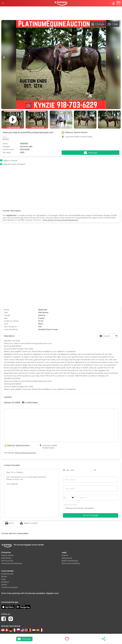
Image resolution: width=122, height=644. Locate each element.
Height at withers (11, 321)
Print (11, 523)
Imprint (65, 555)
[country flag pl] (18, 630)
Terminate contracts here (12, 563)
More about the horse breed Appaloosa (60, 220)
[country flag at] (3, 630)
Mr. (94, 470)
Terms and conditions (71, 563)
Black (41, 324)
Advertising (6, 558)
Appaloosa (43, 310)
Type (6, 312)
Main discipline (10, 327)
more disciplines (11, 329)
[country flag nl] (34, 630)
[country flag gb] (26, 630)
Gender (7, 315)
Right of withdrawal (70, 561)
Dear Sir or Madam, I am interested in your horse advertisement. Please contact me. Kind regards (31, 493)
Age (6, 318)
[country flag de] (11, 630)
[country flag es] (38, 630)
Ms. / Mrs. (69, 470)
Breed (6, 310)
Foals (3, 579)
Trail (40, 327)
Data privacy (67, 558)
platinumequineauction (25, 453)
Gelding (42, 315)
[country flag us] (22, 630)
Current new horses (9, 587)
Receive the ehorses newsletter (78, 508)
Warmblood (43, 312)
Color (6, 324)
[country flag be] (30, 630)
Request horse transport (14, 164)
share (104, 639)
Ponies (4, 576)
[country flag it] (15, 630)
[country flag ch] (7, 630)
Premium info (7, 561)
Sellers (4, 585)
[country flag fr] (42, 630)
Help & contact (7, 555)
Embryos (5, 582)
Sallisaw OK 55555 (12, 403)
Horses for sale (7, 574)
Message (24, 639)
